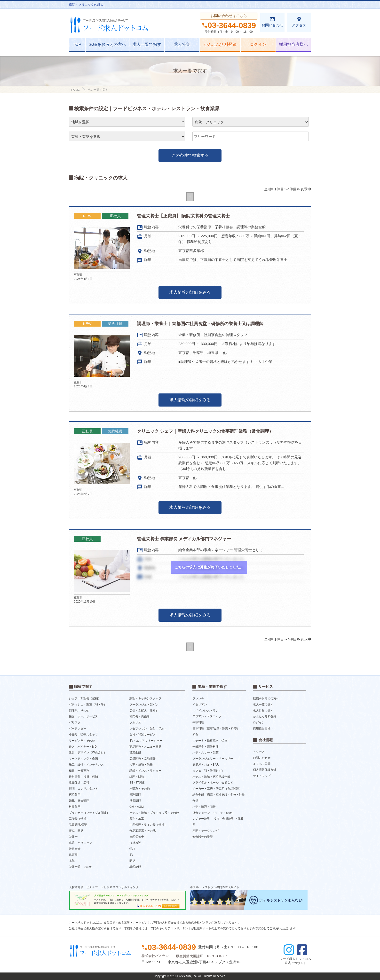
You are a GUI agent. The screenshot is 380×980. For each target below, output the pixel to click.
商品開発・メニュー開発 (145, 746)
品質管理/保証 (78, 825)
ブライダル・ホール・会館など (213, 783)
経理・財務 (137, 776)
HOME (75, 90)
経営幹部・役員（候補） (85, 776)
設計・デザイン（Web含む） (88, 753)
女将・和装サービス (142, 735)
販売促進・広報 (79, 783)
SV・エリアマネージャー (146, 741)
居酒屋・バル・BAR (206, 765)
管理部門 (135, 795)
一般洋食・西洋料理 (206, 746)
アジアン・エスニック (207, 716)
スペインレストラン (206, 710)
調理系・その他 (79, 710)
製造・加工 (137, 819)
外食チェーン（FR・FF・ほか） (214, 813)
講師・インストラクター (145, 771)
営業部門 (135, 801)
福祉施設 (135, 843)
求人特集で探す (263, 710)
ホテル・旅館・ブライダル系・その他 (154, 813)
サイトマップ (262, 776)
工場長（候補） (79, 819)
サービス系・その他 (82, 741)
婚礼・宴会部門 (79, 801)
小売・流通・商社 (204, 807)
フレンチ (198, 698)
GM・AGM (137, 807)
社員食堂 (75, 849)
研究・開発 (76, 831)
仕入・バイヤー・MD (83, 746)
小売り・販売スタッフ (83, 735)
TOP (77, 44)
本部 (72, 861)
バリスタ (75, 722)
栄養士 (73, 837)
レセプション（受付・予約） (148, 729)
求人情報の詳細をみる (190, 292)
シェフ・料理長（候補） (85, 698)
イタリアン (200, 705)
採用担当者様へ (293, 44)
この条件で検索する (190, 155)
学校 (132, 849)
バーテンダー (78, 729)
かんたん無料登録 (220, 44)
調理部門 (135, 867)
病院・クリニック (80, 843)
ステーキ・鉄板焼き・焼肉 (210, 741)
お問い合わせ (272, 22)
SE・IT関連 (137, 783)
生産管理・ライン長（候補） (148, 825)
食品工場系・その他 (142, 831)
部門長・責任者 (140, 716)
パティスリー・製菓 (206, 753)
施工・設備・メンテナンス (86, 765)
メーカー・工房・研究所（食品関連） (217, 789)
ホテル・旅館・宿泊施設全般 (211, 776)
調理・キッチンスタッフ (145, 698)
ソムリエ (135, 722)
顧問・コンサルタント (83, 789)
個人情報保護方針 (265, 770)
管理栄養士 (137, 837)
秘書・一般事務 (79, 771)
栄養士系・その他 (80, 867)
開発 (132, 861)
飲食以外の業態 (203, 837)
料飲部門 (75, 807)
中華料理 (198, 722)
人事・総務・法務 (141, 765)
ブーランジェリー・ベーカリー (213, 759)
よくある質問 (262, 764)
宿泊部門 (75, 795)
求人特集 (182, 44)
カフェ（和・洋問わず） (208, 771)
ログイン (258, 44)
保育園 (73, 855)
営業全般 (135, 753)
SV (131, 855)
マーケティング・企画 (83, 759)
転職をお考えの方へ (107, 44)
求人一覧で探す (147, 44)
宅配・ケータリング (206, 831)
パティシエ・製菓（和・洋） (88, 705)
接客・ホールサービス (83, 716)
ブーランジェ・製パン (144, 705)
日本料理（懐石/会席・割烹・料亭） (216, 729)
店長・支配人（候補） (144, 710)
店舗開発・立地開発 (142, 759)
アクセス (299, 22)
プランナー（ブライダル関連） (89, 813)
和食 (195, 735)
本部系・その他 (140, 789)
